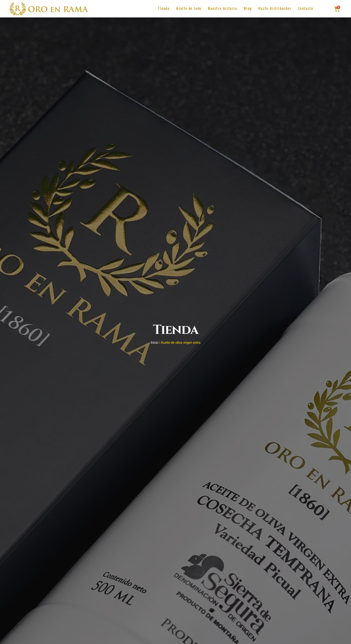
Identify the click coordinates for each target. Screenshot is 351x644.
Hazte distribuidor (275, 9)
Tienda (164, 9)
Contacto (306, 9)
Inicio (154, 343)
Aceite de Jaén (189, 9)
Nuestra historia (222, 9)
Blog (248, 9)
